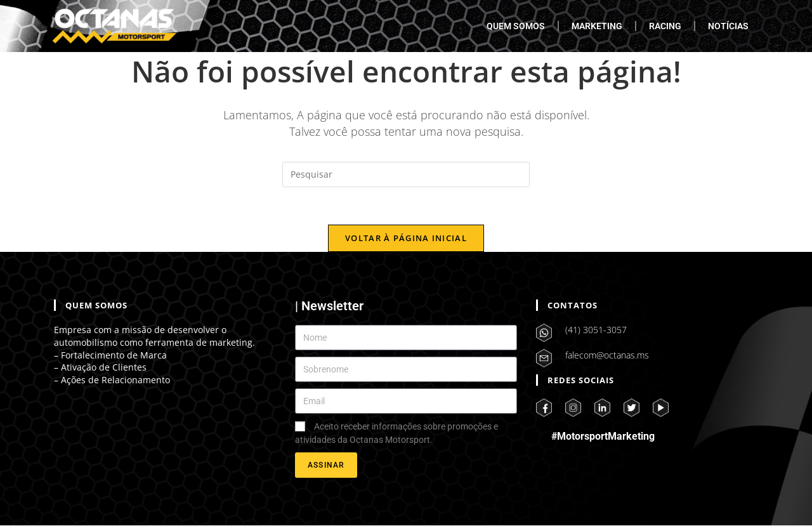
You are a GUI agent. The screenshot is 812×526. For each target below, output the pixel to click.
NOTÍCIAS (728, 26)
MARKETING (597, 26)
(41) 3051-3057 (596, 330)
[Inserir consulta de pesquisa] (406, 174)
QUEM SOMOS (516, 26)
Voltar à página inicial (406, 239)
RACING (665, 26)
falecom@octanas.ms (607, 356)
